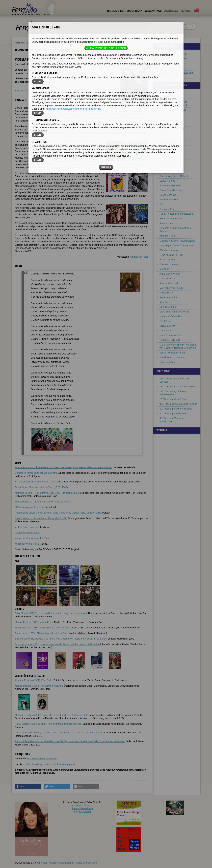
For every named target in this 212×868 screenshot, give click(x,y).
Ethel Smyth (166, 321)
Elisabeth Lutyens (169, 264)
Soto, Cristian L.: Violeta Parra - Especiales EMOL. (41, 518)
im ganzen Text (184, 25)
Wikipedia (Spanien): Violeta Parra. (33, 538)
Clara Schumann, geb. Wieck (174, 312)
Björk (162, 204)
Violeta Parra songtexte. (27, 527)
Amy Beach (165, 133)
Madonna (164, 269)
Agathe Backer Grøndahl (172, 129)
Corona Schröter (168, 307)
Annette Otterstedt (169, 283)
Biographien (116, 11)
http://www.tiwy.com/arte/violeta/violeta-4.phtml (51, 764)
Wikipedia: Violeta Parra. (28, 533)
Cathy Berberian (168, 143)
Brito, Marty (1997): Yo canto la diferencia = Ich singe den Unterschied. (51, 613)
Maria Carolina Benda (171, 138)
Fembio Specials (23, 43)
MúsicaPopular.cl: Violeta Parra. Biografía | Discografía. (43, 502)
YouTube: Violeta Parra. (27, 544)
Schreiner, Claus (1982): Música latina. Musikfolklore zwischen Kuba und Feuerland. (58, 644)
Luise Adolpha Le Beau (171, 255)
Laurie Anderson (168, 97)
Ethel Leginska (167, 260)
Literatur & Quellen (55, 91)
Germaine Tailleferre (170, 340)
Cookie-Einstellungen (86, 863)
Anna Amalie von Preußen (173, 110)
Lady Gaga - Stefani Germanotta (176, 245)
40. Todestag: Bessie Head (173, 413)
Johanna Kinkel (167, 236)
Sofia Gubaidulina (169, 200)
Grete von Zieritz (168, 362)
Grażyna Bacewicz (169, 119)
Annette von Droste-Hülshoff (174, 176)
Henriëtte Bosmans (169, 157)
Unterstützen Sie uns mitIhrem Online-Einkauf (83, 808)
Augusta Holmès (168, 223)
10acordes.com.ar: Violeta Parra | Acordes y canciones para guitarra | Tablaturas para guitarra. (64, 467)
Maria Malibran (167, 279)
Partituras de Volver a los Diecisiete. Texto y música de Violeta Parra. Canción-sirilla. (58, 513)
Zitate (29, 91)
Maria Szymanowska (170, 335)
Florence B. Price (168, 297)
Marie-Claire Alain (169, 92)
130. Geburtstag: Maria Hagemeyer (178, 387)
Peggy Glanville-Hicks (171, 190)
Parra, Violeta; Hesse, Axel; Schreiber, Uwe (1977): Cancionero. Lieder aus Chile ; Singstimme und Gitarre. (70, 741)
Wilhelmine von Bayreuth (172, 357)
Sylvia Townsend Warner (172, 353)
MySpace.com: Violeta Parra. (30, 507)
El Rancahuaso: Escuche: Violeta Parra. (36, 482)
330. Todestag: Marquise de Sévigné (178, 404)
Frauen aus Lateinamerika (173, 54)
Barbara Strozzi (167, 326)
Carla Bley (165, 148)
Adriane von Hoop (139, 257)
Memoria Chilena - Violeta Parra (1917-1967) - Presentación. (46, 493)
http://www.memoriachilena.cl (42, 759)
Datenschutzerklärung (61, 863)
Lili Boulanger (167, 162)
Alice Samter (166, 302)
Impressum (42, 863)
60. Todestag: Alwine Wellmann (176, 409)
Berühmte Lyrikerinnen (171, 63)
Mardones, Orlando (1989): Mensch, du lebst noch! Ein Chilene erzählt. (51, 715)
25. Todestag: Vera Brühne (173, 399)
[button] (28, 786)
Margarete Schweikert (171, 316)
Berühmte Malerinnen (171, 68)
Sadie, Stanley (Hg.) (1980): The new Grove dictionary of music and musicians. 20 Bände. (61, 639)
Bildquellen (73, 91)
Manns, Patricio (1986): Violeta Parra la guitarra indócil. (43, 628)
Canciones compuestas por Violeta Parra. (36, 473)
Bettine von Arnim (169, 115)
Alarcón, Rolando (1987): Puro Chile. (34, 680)
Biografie (19, 91)
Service (186, 11)
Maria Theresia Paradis (171, 288)
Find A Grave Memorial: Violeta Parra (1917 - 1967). (42, 487)
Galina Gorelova (168, 195)
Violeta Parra (166, 293)
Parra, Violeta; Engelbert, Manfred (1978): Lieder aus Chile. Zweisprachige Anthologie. (59, 733)
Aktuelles (171, 11)
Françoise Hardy (168, 209)
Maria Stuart (166, 331)
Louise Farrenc (167, 181)
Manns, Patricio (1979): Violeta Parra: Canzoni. (39, 686)
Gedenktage (153, 11)
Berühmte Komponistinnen (47, 43)
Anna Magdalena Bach (171, 124)
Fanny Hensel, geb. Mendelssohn (177, 214)
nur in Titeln (182, 27)
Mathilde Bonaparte (170, 152)
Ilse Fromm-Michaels (170, 186)
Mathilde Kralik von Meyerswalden (177, 241)
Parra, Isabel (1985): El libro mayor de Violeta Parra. (42, 633)
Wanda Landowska (169, 250)
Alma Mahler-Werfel (170, 274)
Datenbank (134, 11)
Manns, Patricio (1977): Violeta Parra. (34, 622)
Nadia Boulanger (168, 166)
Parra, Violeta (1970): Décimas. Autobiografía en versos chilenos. (48, 724)
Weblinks (39, 91)
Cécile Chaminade (169, 171)
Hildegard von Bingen (171, 219)
